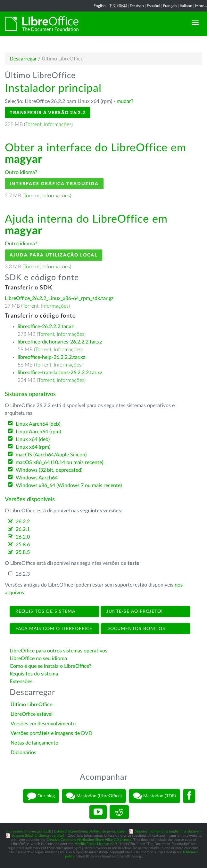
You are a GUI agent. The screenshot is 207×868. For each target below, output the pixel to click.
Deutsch (137, 6)
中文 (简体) (118, 6)
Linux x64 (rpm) (33, 447)
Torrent (33, 124)
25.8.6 (23, 545)
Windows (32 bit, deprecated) (49, 470)
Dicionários (23, 753)
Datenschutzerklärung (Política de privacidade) (90, 831)
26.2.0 (23, 537)
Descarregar (23, 59)
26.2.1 (23, 529)
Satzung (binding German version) (38, 836)
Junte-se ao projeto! (134, 612)
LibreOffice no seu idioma (38, 659)
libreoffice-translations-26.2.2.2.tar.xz (60, 373)
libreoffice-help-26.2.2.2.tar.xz (51, 357)
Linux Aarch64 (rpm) (38, 432)
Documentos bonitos (135, 629)
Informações (58, 124)
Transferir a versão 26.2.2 (47, 113)
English (100, 6)
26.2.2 (23, 522)
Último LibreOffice (31, 705)
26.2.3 (23, 574)
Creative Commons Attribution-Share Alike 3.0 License (89, 840)
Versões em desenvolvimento (43, 724)
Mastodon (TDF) (154, 796)
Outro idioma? (21, 172)
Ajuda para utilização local (54, 255)
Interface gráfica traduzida (54, 184)
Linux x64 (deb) (33, 439)
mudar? (125, 101)
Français (170, 6)
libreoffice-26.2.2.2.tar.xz (46, 327)
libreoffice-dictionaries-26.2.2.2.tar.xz (60, 342)
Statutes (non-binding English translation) (167, 831)
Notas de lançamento (34, 743)
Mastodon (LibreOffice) (94, 796)
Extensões (21, 682)
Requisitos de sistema (45, 612)
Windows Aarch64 (37, 478)
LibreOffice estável (32, 714)
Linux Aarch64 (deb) (38, 424)
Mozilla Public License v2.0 (95, 844)
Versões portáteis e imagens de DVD (51, 733)
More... (201, 6)
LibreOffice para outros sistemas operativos (58, 651)
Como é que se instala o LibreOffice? (50, 666)
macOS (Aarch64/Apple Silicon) (51, 455)
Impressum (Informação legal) (28, 831)
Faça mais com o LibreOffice (53, 629)
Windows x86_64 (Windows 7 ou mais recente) (69, 485)
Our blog (41, 796)
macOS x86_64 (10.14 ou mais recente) (59, 462)
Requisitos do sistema (34, 674)
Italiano (186, 6)
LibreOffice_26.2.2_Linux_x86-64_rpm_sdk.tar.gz (59, 298)
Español (153, 6)
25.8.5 (23, 552)
